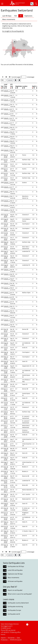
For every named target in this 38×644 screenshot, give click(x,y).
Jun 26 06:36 (6, 518)
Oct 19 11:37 (6, 408)
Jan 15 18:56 (6, 170)
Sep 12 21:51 (6, 381)
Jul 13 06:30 (6, 417)
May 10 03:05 (6, 532)
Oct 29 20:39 (6, 527)
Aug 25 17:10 (6, 344)
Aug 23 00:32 (6, 220)
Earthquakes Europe (14, 610)
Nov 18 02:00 (6, 229)
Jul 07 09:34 (6, 394)
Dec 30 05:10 (6, 330)
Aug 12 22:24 (6, 252)
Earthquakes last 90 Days (16, 566)
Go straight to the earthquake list (13, 31)
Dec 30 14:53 (6, 509)
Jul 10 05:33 (6, 445)
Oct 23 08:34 (6, 248)
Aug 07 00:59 (6, 504)
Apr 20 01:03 (6, 156)
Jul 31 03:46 (6, 399)
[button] (3, 4)
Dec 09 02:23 (6, 385)
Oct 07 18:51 (6, 349)
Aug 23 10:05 (6, 266)
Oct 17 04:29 (6, 238)
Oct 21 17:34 (6, 165)
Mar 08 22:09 (6, 449)
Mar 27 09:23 (6, 358)
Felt (16, 16)
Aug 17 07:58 (6, 463)
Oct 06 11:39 (6, 234)
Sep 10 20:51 (6, 339)
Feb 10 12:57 (6, 472)
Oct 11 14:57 (6, 426)
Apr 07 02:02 (6, 541)
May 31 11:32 (6, 454)
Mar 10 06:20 (6, 376)
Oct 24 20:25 (6, 335)
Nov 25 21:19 (6, 225)
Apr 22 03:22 (6, 500)
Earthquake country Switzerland (18, 603)
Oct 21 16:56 (6, 179)
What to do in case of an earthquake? (20, 594)
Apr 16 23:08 (6, 546)
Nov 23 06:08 (6, 362)
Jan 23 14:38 (6, 371)
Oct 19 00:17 (6, 491)
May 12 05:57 (6, 523)
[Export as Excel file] (16, 80)
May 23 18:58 (6, 243)
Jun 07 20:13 (6, 422)
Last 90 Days (7, 16)
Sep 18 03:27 (6, 495)
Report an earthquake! (15, 590)
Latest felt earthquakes (15, 570)
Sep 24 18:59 (6, 353)
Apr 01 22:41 (6, 536)
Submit (10, 80)
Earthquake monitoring (15, 607)
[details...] (7, 91)
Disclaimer (11, 638)
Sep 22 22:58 (6, 257)
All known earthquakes (15, 581)
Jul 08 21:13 (6, 486)
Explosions (28, 16)
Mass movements (9, 19)
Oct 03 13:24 (6, 404)
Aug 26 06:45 (6, 216)
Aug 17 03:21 (6, 440)
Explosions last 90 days (15, 574)
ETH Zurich (18, 640)
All (21, 16)
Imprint (3, 638)
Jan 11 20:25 (6, 390)
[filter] (3, 88)
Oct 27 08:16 (6, 431)
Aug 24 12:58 (6, 367)
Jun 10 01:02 (6, 514)
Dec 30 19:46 (6, 468)
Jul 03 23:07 (6, 481)
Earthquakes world (14, 614)
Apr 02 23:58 (6, 436)
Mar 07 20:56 (6, 477)
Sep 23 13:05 (6, 261)
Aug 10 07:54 (6, 459)
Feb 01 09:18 (6, 413)
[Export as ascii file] (19, 80)
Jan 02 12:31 (6, 161)
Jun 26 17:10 (6, 174)
